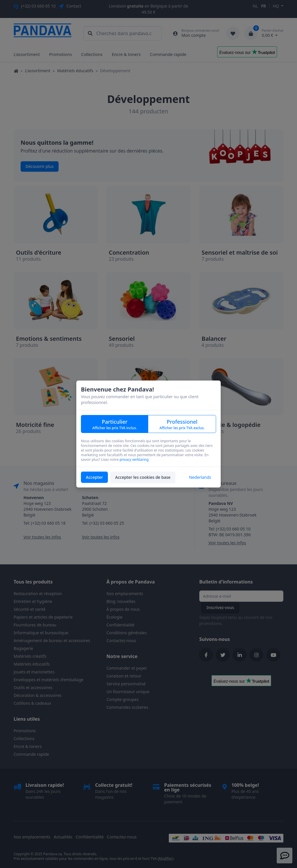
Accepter (94, 477)
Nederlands (200, 477)
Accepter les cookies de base (143, 477)
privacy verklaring (134, 460)
